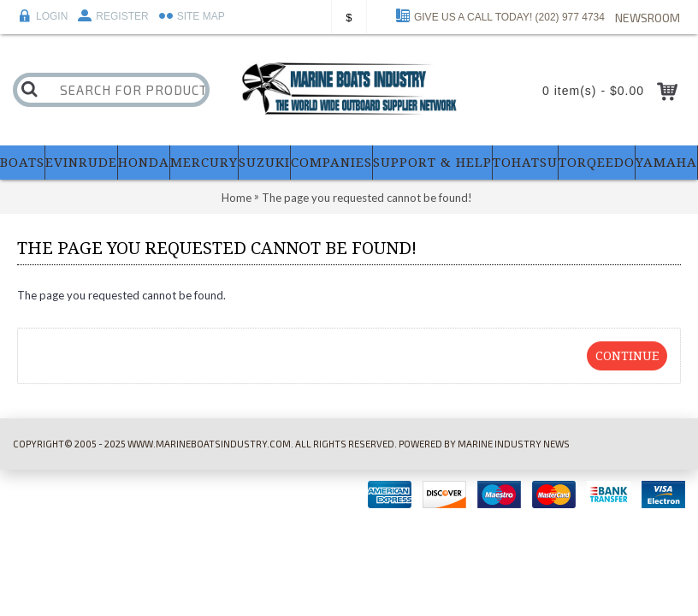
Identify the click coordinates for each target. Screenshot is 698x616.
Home (237, 198)
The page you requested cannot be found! (367, 198)
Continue (627, 356)
